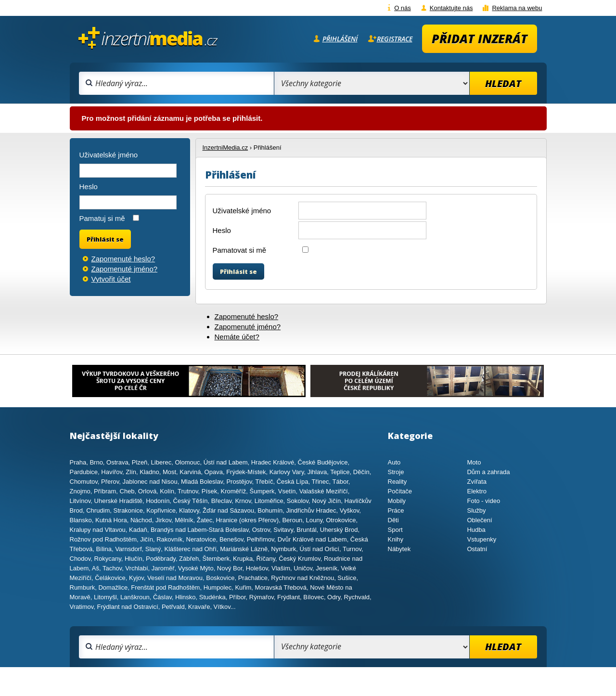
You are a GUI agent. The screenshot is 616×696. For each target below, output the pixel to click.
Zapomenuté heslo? (247, 316)
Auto (394, 462)
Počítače (400, 491)
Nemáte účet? (237, 337)
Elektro (476, 491)
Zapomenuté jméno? (248, 327)
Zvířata (476, 482)
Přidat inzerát (480, 39)
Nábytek (399, 549)
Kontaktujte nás (451, 8)
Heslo (222, 230)
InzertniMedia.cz (225, 148)
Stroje (396, 472)
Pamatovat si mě (240, 250)
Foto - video (483, 501)
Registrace (395, 39)
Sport (395, 530)
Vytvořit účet (111, 279)
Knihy (396, 539)
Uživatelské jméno (242, 211)
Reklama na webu (517, 8)
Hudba (476, 530)
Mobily (397, 501)
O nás (403, 8)
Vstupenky (481, 539)
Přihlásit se (238, 271)
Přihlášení (340, 39)
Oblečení (479, 520)
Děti (393, 520)
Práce (396, 510)
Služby (476, 510)
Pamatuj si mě (102, 218)
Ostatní (477, 549)
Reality (398, 482)
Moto (474, 462)
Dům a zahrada (488, 472)
